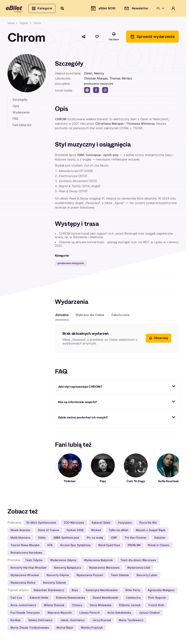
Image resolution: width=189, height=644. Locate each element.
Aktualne (62, 316)
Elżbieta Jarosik (130, 607)
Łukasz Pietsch (90, 614)
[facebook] (96, 92)
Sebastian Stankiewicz (49, 592)
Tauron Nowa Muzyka (25, 547)
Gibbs (42, 539)
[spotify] (87, 92)
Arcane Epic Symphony (75, 547)
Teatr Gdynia (34, 562)
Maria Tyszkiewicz (131, 622)
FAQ (15, 120)
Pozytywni (125, 524)
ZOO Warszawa (74, 524)
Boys (75, 592)
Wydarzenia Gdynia (63, 562)
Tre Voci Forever (136, 539)
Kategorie (44, 9)
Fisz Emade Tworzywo (25, 614)
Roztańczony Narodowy (26, 554)
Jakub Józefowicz (72, 622)
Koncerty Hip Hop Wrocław (28, 569)
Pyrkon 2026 (75, 532)
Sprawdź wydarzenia (152, 38)
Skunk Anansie (20, 532)
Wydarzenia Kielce (23, 584)
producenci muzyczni (71, 265)
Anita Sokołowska (119, 614)
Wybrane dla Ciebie (90, 316)
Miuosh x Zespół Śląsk (151, 532)
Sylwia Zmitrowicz (40, 622)
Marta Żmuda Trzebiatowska (30, 629)
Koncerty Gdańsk (55, 584)
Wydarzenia (21, 114)
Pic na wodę (95, 539)
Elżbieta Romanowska (71, 599)
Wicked (96, 532)
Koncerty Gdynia (58, 577)
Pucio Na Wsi (148, 524)
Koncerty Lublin (147, 577)
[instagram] (105, 92)
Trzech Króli (156, 607)
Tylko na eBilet (118, 532)
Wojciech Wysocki (60, 614)
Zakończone (120, 316)
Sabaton (160, 539)
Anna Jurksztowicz (23, 607)
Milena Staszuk (54, 607)
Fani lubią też (22, 126)
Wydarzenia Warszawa (104, 569)
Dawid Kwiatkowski (105, 599)
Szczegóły (20, 101)
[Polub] (97, 38)
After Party (133, 592)
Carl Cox (16, 599)
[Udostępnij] (84, 38)
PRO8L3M (134, 547)
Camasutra (133, 599)
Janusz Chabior (149, 614)
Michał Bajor (65, 629)
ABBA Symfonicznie (66, 539)
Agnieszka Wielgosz (161, 592)
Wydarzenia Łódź (139, 569)
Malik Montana (20, 539)
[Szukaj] (64, 9)
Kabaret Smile (101, 524)
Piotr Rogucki (157, 599)
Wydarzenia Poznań (90, 577)
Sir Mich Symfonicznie (41, 524)
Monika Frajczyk (92, 629)
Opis (16, 107)
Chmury (77, 607)
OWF (114, 539)
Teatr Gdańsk (120, 577)
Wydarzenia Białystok (98, 562)
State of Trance (48, 532)
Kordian (16, 622)
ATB (50, 547)
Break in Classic (159, 547)
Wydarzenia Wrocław (25, 577)
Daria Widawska (101, 607)
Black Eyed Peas (109, 547)
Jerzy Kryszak (102, 622)
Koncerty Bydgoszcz (68, 569)
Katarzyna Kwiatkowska (102, 592)
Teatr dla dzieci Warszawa (138, 562)
